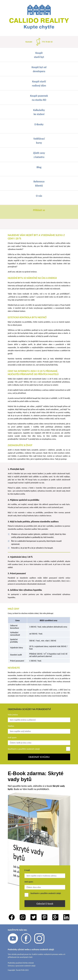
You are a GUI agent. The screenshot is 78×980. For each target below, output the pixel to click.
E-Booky (39, 124)
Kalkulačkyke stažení (39, 112)
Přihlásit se (39, 210)
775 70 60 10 (47, 42)
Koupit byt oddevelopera (39, 69)
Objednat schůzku (39, 757)
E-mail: (27, 870)
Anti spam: (29, 882)
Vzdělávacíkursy (39, 141)
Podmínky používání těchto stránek (21, 963)
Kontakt (29, 42)
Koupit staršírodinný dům (39, 83)
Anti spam (12, 737)
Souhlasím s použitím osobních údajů (24, 749)
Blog (39, 167)
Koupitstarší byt (39, 55)
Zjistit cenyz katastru (39, 155)
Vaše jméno (13, 715)
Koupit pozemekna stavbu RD (39, 98)
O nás (39, 196)
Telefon (11, 726)
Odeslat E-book (45, 904)
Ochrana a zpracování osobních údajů (22, 966)
